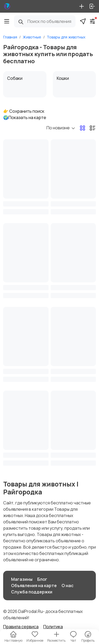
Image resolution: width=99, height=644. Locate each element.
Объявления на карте (34, 586)
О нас (67, 586)
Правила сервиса (21, 627)
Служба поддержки (32, 592)
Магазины (22, 579)
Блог (42, 579)
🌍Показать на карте (25, 117)
